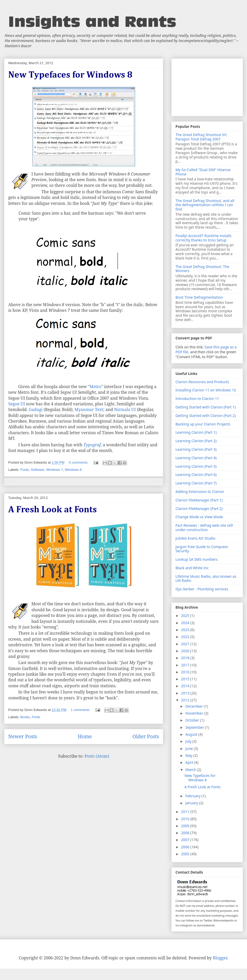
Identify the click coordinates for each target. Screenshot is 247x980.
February (193, 796)
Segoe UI (17, 404)
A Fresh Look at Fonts (52, 510)
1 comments (80, 710)
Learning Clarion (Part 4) (196, 458)
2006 (186, 847)
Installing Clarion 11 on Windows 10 (206, 390)
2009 (186, 826)
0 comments (78, 462)
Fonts (25, 470)
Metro (95, 387)
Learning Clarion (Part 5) (196, 466)
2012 (186, 700)
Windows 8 (73, 470)
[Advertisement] (207, 86)
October (193, 720)
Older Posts (146, 736)
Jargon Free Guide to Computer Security (202, 549)
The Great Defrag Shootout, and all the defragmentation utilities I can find (205, 205)
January (192, 803)
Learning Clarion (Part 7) (196, 483)
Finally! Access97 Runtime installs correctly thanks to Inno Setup (204, 238)
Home (85, 736)
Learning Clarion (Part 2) (196, 441)
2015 (186, 679)
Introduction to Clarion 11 (197, 399)
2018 (186, 658)
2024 (186, 623)
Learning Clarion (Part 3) (196, 449)
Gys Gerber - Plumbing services (202, 589)
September (195, 727)
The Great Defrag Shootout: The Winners (202, 269)
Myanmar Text (89, 409)
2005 (186, 854)
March (191, 770)
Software (37, 470)
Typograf (92, 445)
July (189, 741)
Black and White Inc (192, 568)
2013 (186, 693)
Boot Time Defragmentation (199, 297)
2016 (186, 672)
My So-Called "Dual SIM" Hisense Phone (203, 172)
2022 (186, 637)
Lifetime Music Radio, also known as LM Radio (206, 579)
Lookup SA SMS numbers (197, 559)
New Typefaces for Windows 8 (70, 75)
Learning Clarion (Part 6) (196, 475)
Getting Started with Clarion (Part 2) (206, 416)
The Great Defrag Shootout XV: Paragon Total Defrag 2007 (201, 137)
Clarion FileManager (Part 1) (199, 500)
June (189, 748)
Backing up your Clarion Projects (203, 424)
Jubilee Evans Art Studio (195, 538)
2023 (186, 630)
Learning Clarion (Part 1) (196, 432)
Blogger (220, 958)
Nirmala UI (125, 409)
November (195, 713)
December (195, 706)
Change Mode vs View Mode (199, 517)
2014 (186, 686)
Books (25, 717)
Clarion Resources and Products (202, 382)
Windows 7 (54, 470)
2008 (186, 833)
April (190, 762)
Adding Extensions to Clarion (200, 492)
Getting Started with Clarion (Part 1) (206, 407)
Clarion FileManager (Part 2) (199, 509)
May (189, 755)
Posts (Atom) (97, 756)
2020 (186, 651)
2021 (186, 644)
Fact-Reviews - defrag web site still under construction (204, 527)
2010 (186, 819)
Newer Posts (23, 736)
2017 (186, 665)
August (192, 734)
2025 (186, 615)
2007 (186, 840)
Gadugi (36, 409)
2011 (186, 812)
